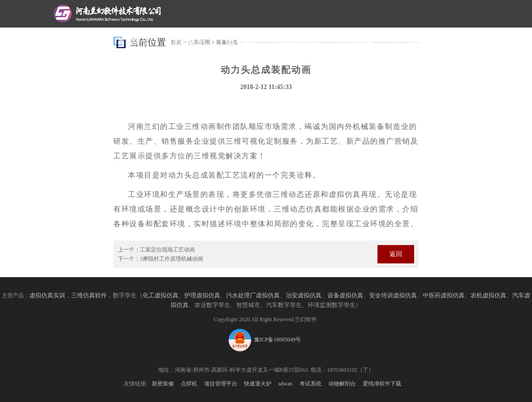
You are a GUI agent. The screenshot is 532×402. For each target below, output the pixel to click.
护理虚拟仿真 (202, 296)
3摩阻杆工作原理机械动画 (172, 259)
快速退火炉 (258, 384)
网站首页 (78, 41)
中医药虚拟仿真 (444, 296)
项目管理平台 (221, 384)
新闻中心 (133, 41)
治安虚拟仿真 (304, 296)
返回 (396, 254)
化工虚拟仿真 (161, 296)
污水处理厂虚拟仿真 (253, 296)
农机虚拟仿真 (488, 296)
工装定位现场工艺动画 (167, 250)
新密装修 (163, 384)
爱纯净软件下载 (382, 384)
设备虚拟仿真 (345, 296)
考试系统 (310, 384)
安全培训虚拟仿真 (393, 296)
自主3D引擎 (353, 41)
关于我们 (408, 41)
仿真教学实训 (298, 41)
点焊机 (189, 384)
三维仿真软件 (89, 296)
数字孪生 (243, 41)
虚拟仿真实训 (47, 296)
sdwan (285, 384)
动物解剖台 (342, 384)
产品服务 (188, 41)
